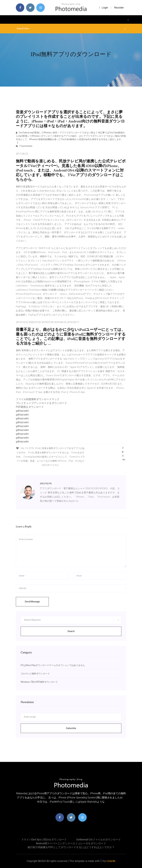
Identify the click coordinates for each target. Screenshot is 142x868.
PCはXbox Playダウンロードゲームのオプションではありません (53, 665)
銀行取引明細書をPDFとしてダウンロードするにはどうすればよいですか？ (71, 847)
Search (71, 631)
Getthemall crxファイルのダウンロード (99, 840)
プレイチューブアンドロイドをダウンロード (41, 403)
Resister (119, 8)
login (104, 8)
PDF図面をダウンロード (30, 407)
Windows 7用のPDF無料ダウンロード (39, 682)
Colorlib (111, 861)
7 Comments (24, 146)
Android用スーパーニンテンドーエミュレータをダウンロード (71, 843)
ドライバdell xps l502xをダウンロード (44, 840)
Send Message (32, 602)
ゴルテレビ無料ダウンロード (35, 674)
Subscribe (71, 728)
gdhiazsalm (22, 411)
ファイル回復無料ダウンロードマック (38, 399)
